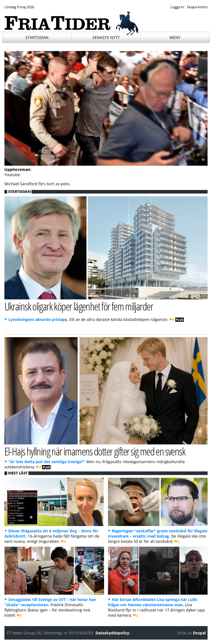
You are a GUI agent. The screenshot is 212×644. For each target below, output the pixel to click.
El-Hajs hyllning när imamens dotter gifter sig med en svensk (95, 451)
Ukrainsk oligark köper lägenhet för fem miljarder (79, 306)
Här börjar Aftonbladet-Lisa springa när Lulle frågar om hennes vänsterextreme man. (153, 602)
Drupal (199, 633)
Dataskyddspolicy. (113, 633)
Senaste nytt (106, 37)
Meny (175, 37)
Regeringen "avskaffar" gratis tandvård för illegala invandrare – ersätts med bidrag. (158, 533)
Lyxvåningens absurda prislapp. (38, 319)
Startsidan (37, 37)
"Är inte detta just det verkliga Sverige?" (47, 462)
